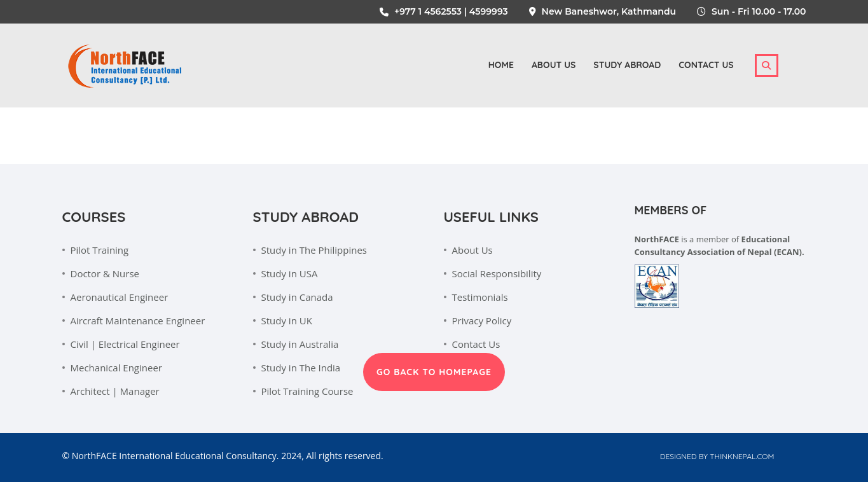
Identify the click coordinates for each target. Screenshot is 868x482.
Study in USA (290, 273)
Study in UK (287, 320)
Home (501, 65)
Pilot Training (100, 250)
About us (554, 65)
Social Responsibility (497, 273)
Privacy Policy (482, 320)
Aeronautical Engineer (120, 297)
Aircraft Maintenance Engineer (138, 320)
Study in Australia (300, 344)
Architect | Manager (115, 391)
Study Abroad (627, 65)
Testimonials (480, 297)
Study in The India (301, 368)
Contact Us (706, 65)
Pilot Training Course (307, 391)
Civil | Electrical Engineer (125, 344)
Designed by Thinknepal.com (717, 456)
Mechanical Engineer (116, 368)
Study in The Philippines (314, 250)
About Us (472, 250)
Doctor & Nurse (105, 273)
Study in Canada (297, 297)
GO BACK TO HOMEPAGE (434, 372)
